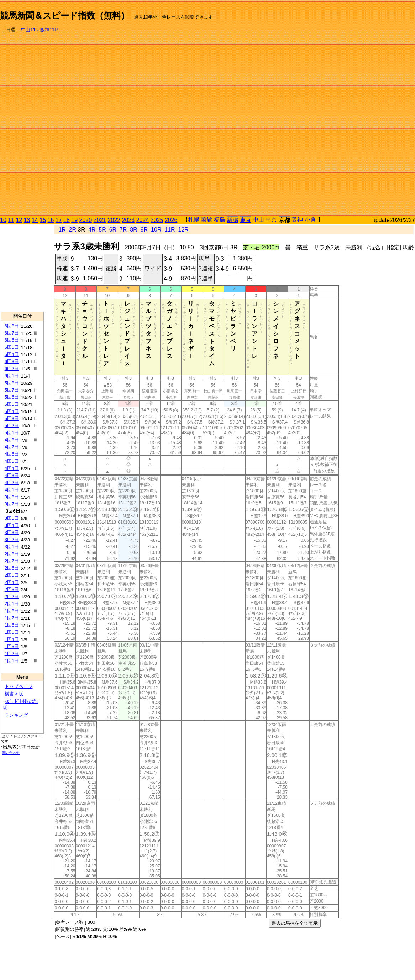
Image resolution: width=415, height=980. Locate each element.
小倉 (310, 220)
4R (92, 230)
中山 (258, 220)
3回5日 (12, 518)
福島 (220, 220)
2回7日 (12, 561)
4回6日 (12, 454)
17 (59, 220)
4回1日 (12, 490)
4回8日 (12, 440)
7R (123, 230)
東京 (246, 220)
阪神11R (49, 30)
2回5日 (12, 575)
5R (102, 230)
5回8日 (12, 383)
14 (35, 220)
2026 (171, 220)
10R (156, 230)
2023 (128, 220)
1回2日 (12, 654)
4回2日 (12, 483)
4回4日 (12, 468)
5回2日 (12, 426)
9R (144, 230)
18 (67, 220)
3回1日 (12, 547)
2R (73, 230)
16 (51, 220)
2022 (114, 220)
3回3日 (12, 532)
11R (170, 230)
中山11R (30, 30)
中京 (271, 220)
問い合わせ (11, 753)
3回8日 (12, 497)
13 (27, 220)
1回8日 (12, 611)
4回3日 (12, 475)
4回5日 (12, 461)
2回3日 (12, 589)
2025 (157, 220)
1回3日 (12, 646)
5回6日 (12, 397)
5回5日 (12, 404)
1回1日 (12, 661)
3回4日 (12, 525)
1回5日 (12, 632)
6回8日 (12, 326)
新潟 (232, 220)
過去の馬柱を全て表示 (295, 923)
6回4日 (12, 354)
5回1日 (12, 433)
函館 (206, 220)
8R (133, 230)
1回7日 (12, 618)
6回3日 (12, 361)
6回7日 (12, 333)
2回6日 (12, 568)
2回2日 (12, 597)
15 (43, 220)
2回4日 (12, 582)
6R (113, 230)
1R (62, 230)
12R (183, 230)
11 (11, 220)
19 (74, 220)
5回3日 (12, 418)
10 (3, 220)
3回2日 (12, 540)
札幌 (194, 220)
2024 (143, 220)
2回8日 (12, 554)
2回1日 (12, 604)
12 (19, 220)
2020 (86, 220)
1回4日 (12, 639)
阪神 (297, 220)
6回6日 (12, 340)
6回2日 (12, 369)
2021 (100, 220)
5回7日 (12, 390)
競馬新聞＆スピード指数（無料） (65, 15)
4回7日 (12, 447)
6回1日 (12, 376)
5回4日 (12, 411)
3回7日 (12, 504)
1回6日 (12, 625)
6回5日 (12, 347)
